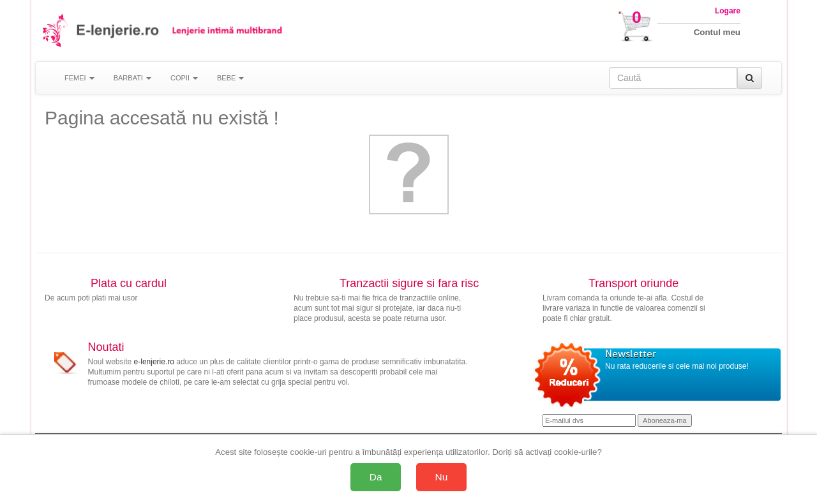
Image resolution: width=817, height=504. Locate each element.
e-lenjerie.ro (154, 362)
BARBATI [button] (132, 78)
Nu (442, 477)
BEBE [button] (230, 78)
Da (376, 477)
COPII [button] (184, 78)
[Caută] (750, 78)
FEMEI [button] (79, 78)
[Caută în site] (673, 78)
